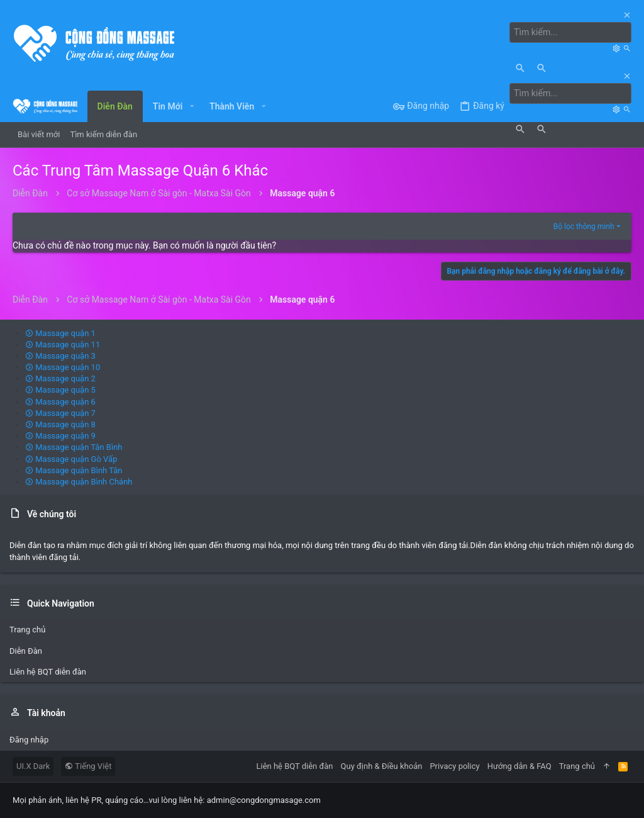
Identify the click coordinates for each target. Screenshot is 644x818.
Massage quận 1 (60, 333)
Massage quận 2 (60, 378)
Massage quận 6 (60, 402)
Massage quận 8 (60, 424)
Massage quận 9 (60, 436)
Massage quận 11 (63, 345)
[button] (192, 106)
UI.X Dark (33, 766)
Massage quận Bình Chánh (79, 482)
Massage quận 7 (60, 413)
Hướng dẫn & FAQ (519, 766)
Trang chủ (27, 630)
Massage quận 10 (63, 367)
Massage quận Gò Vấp (71, 459)
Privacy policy (454, 766)
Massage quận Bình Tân (74, 470)
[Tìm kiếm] (571, 33)
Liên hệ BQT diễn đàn (48, 672)
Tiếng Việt (88, 766)
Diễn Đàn (26, 651)
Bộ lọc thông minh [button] (584, 227)
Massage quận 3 (60, 356)
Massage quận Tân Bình (74, 447)
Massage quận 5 (60, 390)
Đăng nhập (29, 740)
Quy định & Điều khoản (382, 766)
